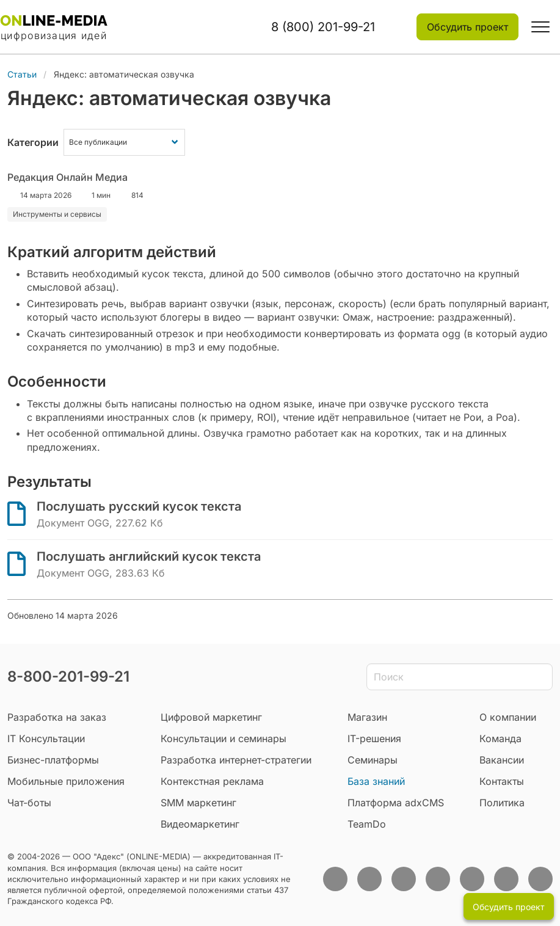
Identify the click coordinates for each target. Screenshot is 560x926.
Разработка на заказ (57, 717)
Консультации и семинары (224, 738)
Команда (500, 738)
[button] (540, 27)
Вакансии (502, 760)
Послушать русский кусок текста (139, 506)
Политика (502, 803)
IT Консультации (46, 738)
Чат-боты (29, 803)
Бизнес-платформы (53, 760)
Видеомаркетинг (200, 824)
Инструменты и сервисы (57, 214)
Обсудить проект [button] (467, 27)
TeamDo (367, 824)
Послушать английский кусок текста (149, 556)
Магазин (367, 717)
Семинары (373, 760)
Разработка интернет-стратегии (236, 760)
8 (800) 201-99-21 (323, 27)
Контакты (502, 781)
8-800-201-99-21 (68, 676)
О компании (508, 717)
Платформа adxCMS (396, 803)
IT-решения (374, 738)
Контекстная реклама (212, 781)
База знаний (376, 781)
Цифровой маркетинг (211, 717)
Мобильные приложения (66, 781)
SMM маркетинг (198, 803)
